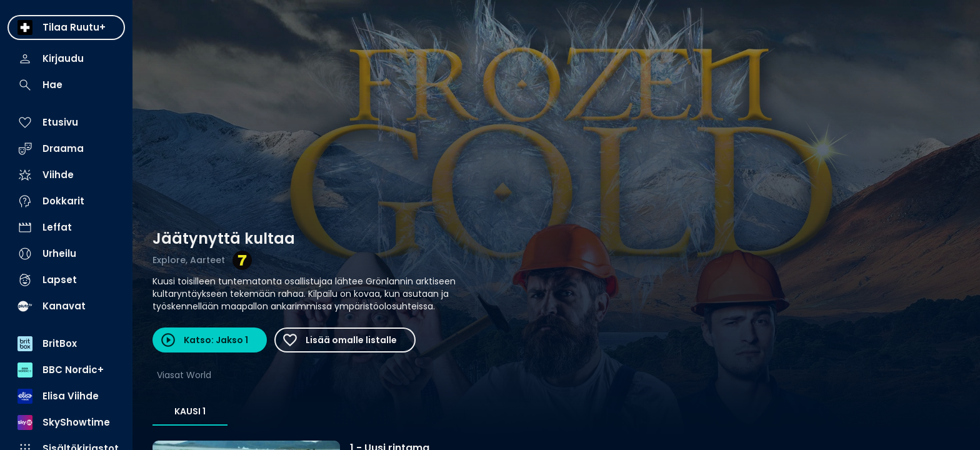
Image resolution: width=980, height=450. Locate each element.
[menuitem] (66, 27)
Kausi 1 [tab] (190, 411)
